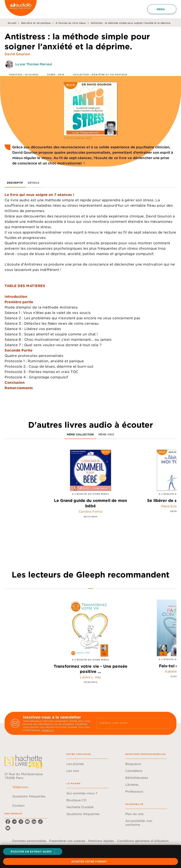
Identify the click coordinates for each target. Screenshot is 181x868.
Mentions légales (101, 841)
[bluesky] (8, 828)
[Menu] (162, 9)
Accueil (12, 23)
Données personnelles (29, 841)
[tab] (15, 183)
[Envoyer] (166, 723)
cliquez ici (48, 730)
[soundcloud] (14, 822)
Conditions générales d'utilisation (143, 841)
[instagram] (21, 822)
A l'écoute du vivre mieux (71, 23)
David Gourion (17, 54)
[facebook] (8, 822)
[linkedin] (34, 822)
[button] (33, 851)
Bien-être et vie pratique (36, 23)
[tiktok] (40, 822)
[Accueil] (21, 9)
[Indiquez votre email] (129, 723)
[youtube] (27, 822)
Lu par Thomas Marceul (34, 64)
